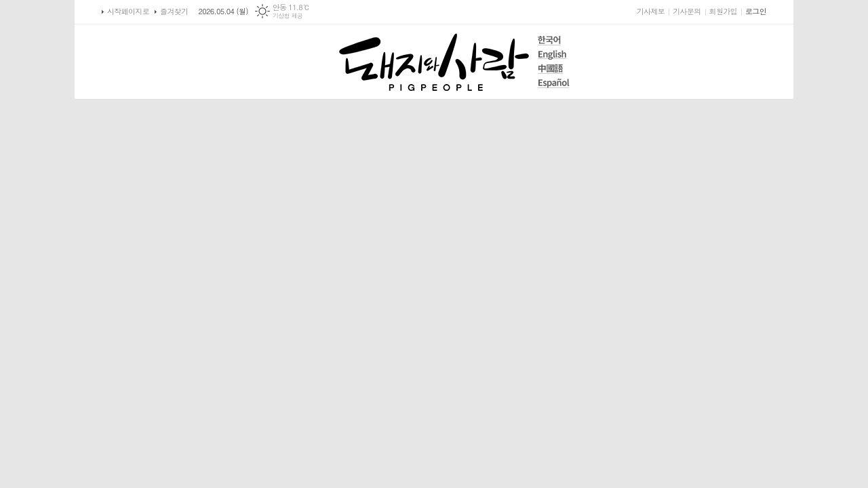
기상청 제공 (288, 16)
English (554, 55)
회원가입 (723, 11)
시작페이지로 (128, 11)
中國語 (554, 69)
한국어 (554, 40)
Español (554, 83)
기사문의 (687, 11)
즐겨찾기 (174, 11)
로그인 (756, 11)
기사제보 (651, 11)
